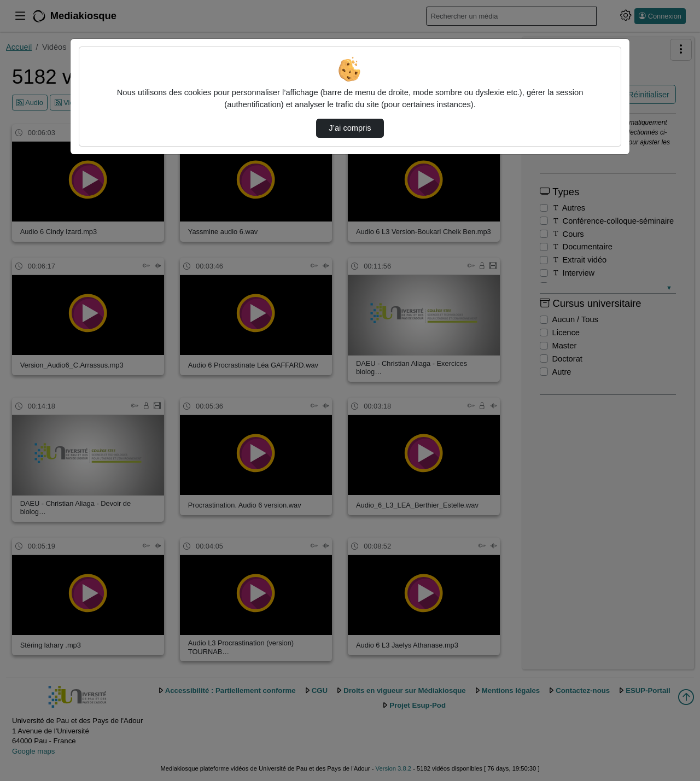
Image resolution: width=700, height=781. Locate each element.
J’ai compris (350, 128)
